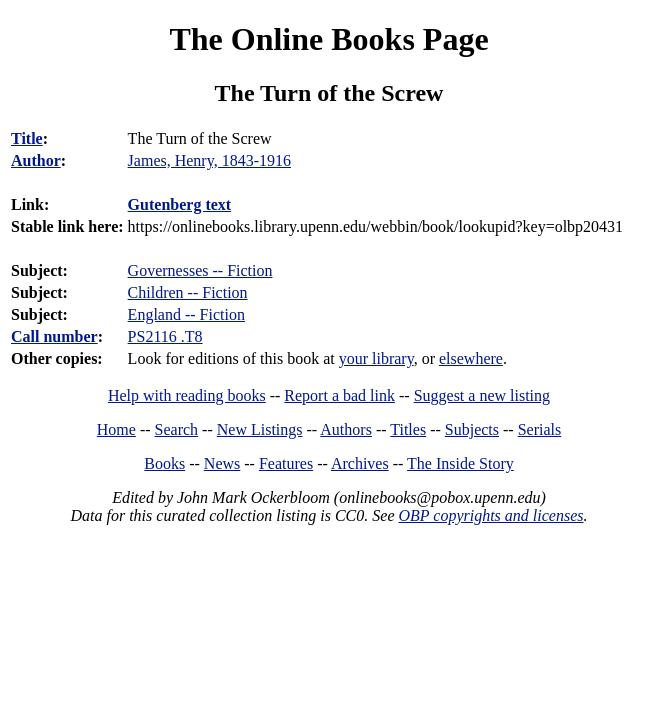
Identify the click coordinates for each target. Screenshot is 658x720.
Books (164, 463)
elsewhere (471, 358)
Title (27, 138)
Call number (54, 336)
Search (177, 429)
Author (36, 160)
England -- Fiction (186, 314)
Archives (360, 463)
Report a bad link (339, 395)
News (222, 463)
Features (286, 463)
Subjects (472, 429)
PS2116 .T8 (165, 336)
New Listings (260, 429)
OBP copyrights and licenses (490, 515)
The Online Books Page (328, 39)
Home (116, 429)
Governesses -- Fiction (200, 270)
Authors (346, 429)
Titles (408, 429)
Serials (540, 429)
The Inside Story (460, 463)
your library (376, 358)
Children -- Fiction (188, 292)
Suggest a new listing (482, 395)
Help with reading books (187, 395)
